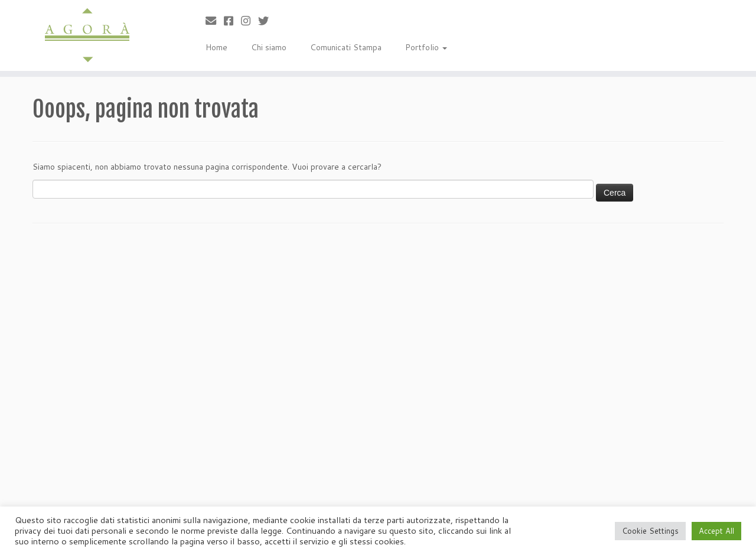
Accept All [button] (716, 531)
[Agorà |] (87, 35)
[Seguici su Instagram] (250, 21)
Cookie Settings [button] (650, 531)
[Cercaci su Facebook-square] (232, 21)
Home (216, 47)
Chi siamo (269, 47)
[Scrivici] (215, 21)
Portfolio (426, 47)
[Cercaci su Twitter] (267, 21)
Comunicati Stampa (346, 47)
